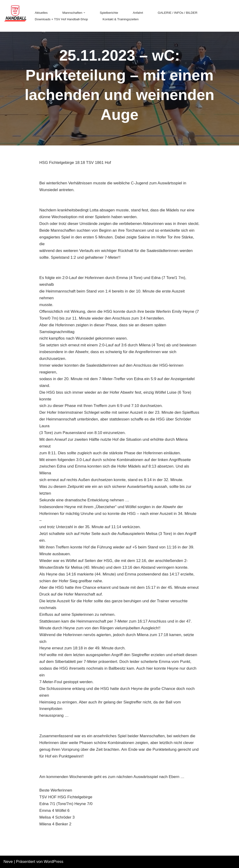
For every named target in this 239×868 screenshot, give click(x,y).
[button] (84, 13)
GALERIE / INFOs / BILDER (178, 13)
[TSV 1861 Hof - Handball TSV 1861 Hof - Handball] (15, 16)
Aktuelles (41, 13)
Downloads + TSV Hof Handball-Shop (61, 19)
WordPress (54, 862)
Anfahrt (138, 13)
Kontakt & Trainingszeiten (121, 19)
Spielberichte (109, 13)
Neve (8, 862)
